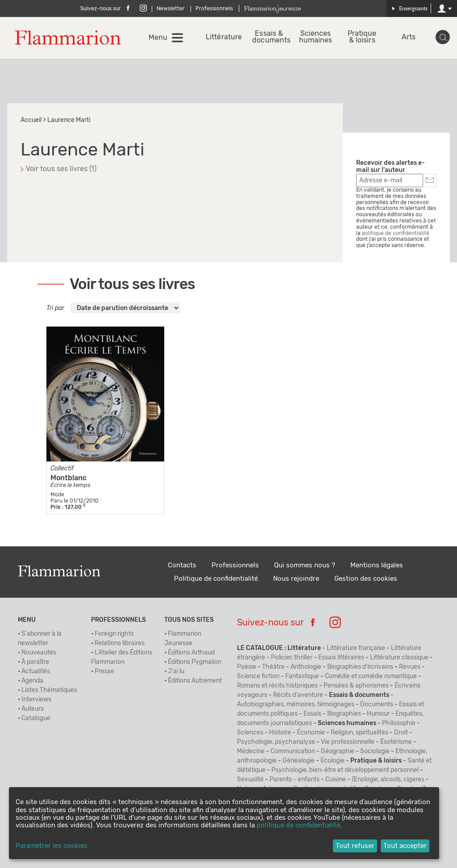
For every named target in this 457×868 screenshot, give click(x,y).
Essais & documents (269, 37)
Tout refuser (355, 846)
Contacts (182, 565)
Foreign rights (114, 634)
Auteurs (33, 709)
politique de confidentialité (396, 233)
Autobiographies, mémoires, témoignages (296, 704)
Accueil (31, 120)
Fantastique (302, 676)
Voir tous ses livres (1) (61, 169)
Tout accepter (405, 846)
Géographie (338, 751)
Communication (293, 751)
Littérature (222, 37)
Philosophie (399, 723)
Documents (377, 704)
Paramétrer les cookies (52, 846)
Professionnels (214, 8)
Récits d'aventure (298, 695)
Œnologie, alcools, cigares (388, 780)
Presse (104, 671)
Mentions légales (377, 565)
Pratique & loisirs (362, 37)
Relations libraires (120, 643)
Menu (158, 38)
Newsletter (171, 8)
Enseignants (410, 8)
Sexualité (250, 780)
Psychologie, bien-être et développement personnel (345, 770)
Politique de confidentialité (216, 579)
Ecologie (332, 761)
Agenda (32, 681)
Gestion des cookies (366, 579)
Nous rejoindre (296, 579)
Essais (312, 714)
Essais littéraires (341, 658)
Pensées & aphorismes (356, 686)
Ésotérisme (396, 742)
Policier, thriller (292, 658)
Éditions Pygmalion (195, 662)
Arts (409, 37)
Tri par (55, 308)
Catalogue (36, 718)
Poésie (247, 667)
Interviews (36, 700)
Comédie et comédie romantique (371, 676)
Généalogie (299, 761)
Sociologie (375, 751)
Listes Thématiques (49, 690)
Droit (401, 733)
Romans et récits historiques (277, 686)
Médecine (251, 751)
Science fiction (258, 676)
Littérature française (356, 648)
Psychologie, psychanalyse (276, 742)
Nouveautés (39, 653)
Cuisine (336, 780)
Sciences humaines (316, 37)
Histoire (280, 733)
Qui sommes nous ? (305, 565)
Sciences (250, 733)
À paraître (35, 662)
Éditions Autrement (195, 681)
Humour (378, 714)
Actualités (36, 671)
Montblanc (69, 478)
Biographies (344, 714)
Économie (311, 733)
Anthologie (306, 667)
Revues (410, 667)
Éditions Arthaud (191, 653)
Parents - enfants (295, 780)
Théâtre (273, 667)
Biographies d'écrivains (360, 667)
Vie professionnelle (348, 742)
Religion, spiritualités (359, 733)
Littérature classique (399, 658)
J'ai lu (176, 671)
